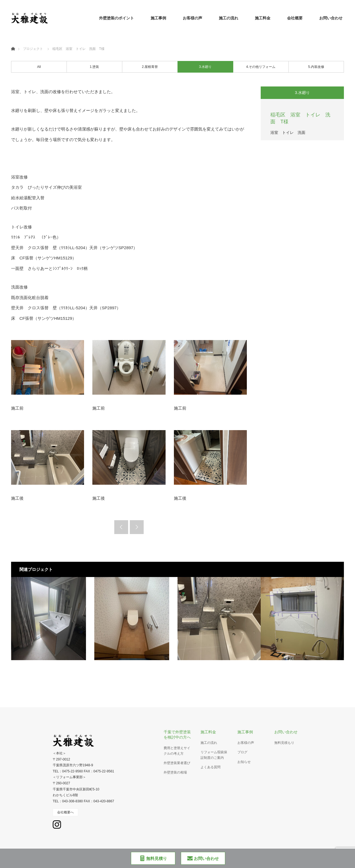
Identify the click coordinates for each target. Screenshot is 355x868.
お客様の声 (192, 18)
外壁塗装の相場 (175, 772)
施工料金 (263, 18)
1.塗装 (94, 67)
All (39, 67)
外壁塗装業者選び (177, 763)
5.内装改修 (316, 67)
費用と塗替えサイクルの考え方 (177, 751)
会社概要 (295, 18)
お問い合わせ (331, 18)
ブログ (242, 752)
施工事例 (158, 18)
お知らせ (244, 762)
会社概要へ (65, 812)
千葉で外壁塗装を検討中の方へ (177, 735)
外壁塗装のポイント (116, 18)
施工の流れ (229, 18)
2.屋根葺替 (150, 67)
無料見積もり (284, 743)
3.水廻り (205, 67)
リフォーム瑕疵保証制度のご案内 (214, 755)
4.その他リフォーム (261, 67)
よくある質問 (211, 767)
